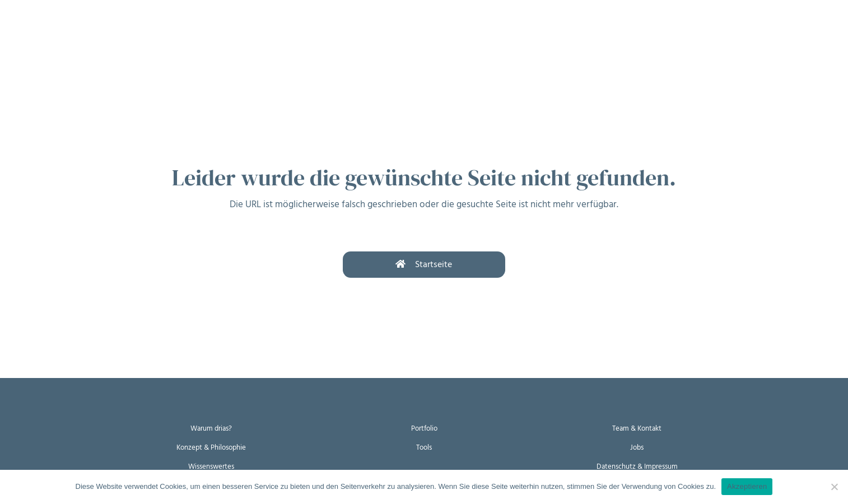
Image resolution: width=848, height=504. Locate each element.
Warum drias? (211, 428)
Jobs (637, 447)
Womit (150, 32)
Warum (60, 32)
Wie (106, 32)
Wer (196, 32)
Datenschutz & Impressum (637, 466)
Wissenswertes (211, 466)
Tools (424, 447)
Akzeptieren (747, 486)
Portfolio (424, 428)
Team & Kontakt (637, 428)
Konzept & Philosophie (211, 447)
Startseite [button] (424, 264)
